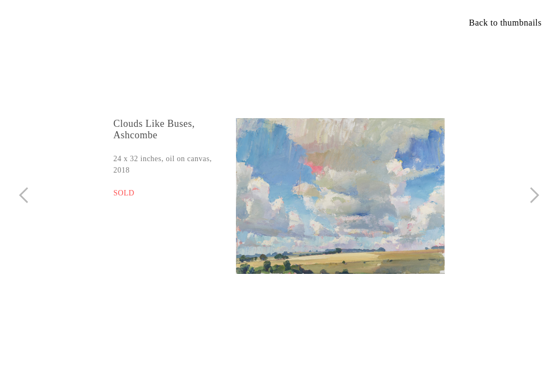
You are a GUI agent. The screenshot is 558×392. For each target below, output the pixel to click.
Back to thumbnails (505, 23)
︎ (535, 195)
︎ (24, 195)
